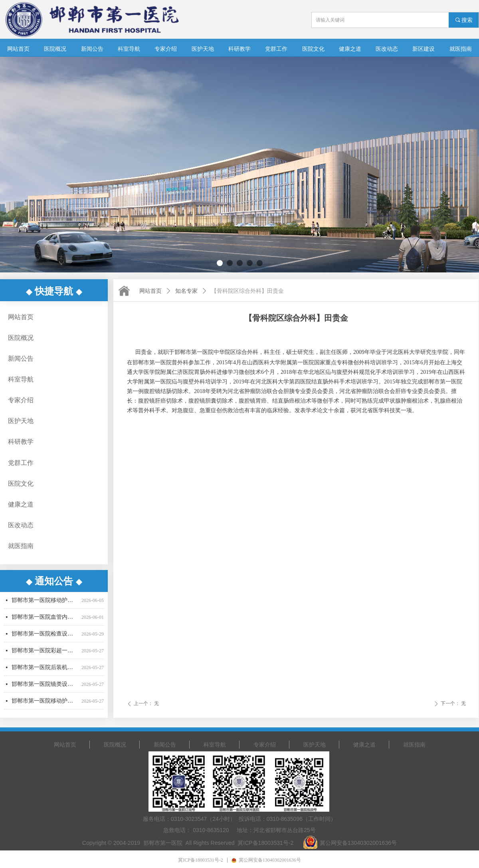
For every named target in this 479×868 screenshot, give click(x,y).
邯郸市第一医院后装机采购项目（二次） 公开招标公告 (45, 672)
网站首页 (150, 291)
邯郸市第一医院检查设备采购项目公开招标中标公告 (45, 638)
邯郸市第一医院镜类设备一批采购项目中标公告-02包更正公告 (45, 688)
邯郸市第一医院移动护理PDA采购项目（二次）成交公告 (45, 605)
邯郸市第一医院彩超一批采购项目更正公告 (45, 655)
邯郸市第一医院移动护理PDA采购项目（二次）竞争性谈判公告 (45, 705)
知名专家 (186, 291)
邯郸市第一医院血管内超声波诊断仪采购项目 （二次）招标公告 (45, 621)
